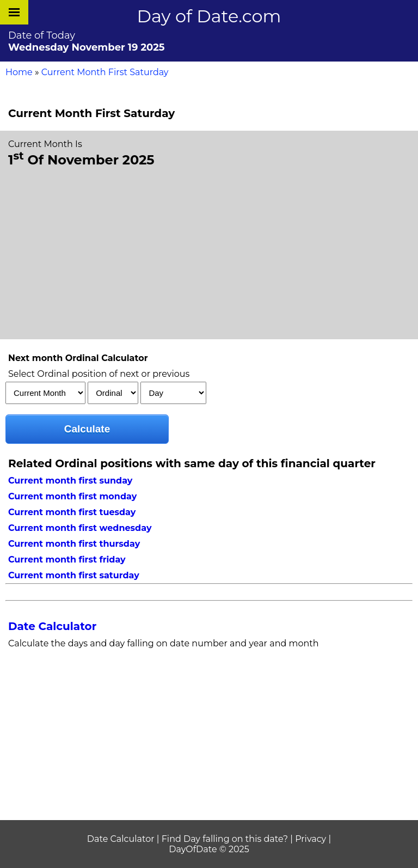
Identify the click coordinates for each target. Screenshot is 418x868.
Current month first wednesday (80, 528)
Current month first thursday (74, 544)
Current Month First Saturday (105, 72)
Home (19, 72)
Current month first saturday (74, 575)
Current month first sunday (70, 481)
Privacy (311, 839)
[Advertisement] (209, 252)
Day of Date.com (209, 16)
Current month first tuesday (72, 512)
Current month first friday (67, 560)
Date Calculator (52, 626)
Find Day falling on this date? (225, 839)
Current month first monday (72, 496)
